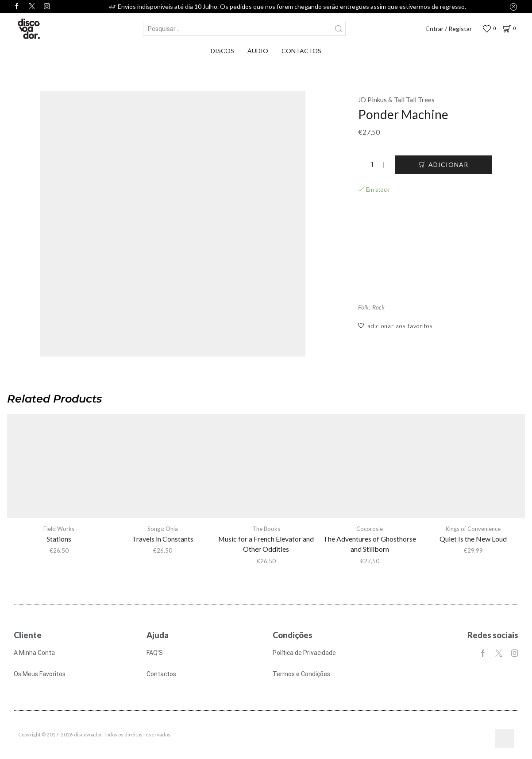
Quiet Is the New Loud (473, 539)
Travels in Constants (163, 539)
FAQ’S (155, 653)
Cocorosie (370, 529)
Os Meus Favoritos (40, 674)
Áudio (258, 51)
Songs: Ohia (163, 529)
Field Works (59, 529)
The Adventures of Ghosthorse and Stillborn (370, 544)
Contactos (301, 51)
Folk (363, 308)
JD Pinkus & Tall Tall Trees (396, 100)
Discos (222, 51)
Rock (378, 308)
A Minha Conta (34, 653)
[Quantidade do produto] (372, 165)
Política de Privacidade (304, 653)
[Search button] (339, 29)
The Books (266, 529)
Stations (59, 539)
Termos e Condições (301, 674)
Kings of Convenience (473, 529)
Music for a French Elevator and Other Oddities (266, 544)
